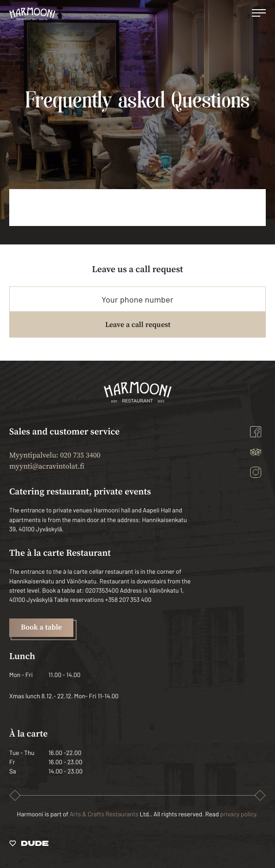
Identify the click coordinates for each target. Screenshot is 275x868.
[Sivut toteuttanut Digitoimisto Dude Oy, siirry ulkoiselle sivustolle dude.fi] (29, 845)
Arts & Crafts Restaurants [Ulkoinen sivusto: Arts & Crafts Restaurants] (104, 814)
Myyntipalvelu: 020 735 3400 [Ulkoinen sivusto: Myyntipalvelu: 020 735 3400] (55, 456)
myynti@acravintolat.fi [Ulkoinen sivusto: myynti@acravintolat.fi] (47, 467)
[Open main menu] (259, 14)
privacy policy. (239, 814)
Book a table (41, 628)
